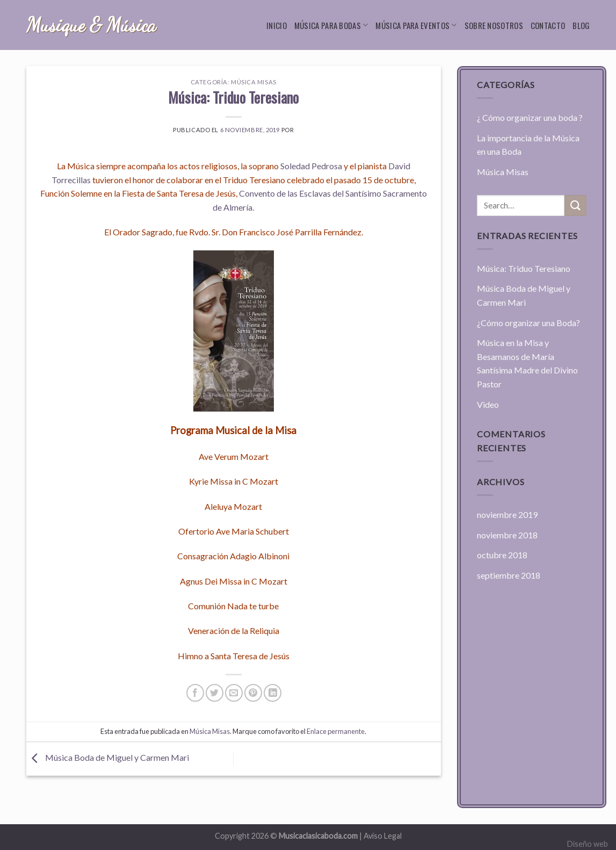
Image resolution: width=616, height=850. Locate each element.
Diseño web (588, 844)
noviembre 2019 (507, 514)
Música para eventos (416, 25)
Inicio (277, 25)
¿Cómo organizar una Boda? (528, 323)
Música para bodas (331, 25)
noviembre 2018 (507, 535)
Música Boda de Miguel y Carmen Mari (108, 757)
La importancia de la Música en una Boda (528, 145)
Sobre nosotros (494, 25)
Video (488, 404)
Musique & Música (91, 25)
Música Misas (254, 82)
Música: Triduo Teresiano (524, 268)
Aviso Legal (383, 836)
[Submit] (575, 206)
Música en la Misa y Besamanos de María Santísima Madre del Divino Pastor (527, 363)
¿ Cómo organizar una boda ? (530, 117)
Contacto (548, 25)
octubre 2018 (502, 555)
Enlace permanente (336, 731)
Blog (581, 25)
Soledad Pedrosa (311, 166)
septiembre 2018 (509, 575)
